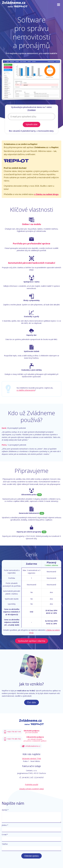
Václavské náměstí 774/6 (31, 759)
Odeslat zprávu (31, 856)
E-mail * (5, 835)
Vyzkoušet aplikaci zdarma (32, 641)
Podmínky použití (32, 784)
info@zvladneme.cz (33, 746)
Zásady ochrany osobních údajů (32, 789)
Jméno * (5, 825)
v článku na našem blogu (46, 194)
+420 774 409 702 (14, 739)
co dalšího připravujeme (26, 390)
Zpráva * (5, 810)
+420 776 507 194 (14, 732)
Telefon (5, 844)
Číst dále (31, 702)
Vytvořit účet (31, 124)
